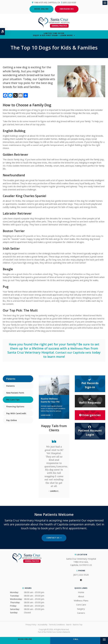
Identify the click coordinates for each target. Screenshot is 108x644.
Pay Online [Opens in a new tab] (12, 420)
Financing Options (15, 406)
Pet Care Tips (13, 399)
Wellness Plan (80, 348)
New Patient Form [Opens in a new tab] (15, 392)
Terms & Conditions (57, 624)
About (81, 596)
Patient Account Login (90, 431)
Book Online (41, 9)
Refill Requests (90, 401)
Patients (10, 385)
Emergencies (67, 9)
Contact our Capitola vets (73, 352)
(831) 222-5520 (70, 3)
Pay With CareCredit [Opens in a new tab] (16, 413)
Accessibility (43, 624)
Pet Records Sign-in (90, 383)
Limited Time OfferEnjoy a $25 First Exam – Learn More (53, 34)
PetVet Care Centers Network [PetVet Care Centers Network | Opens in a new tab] (58, 631)
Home (81, 592)
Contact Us (53, 537)
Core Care (81, 604)
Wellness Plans (81, 600)
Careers (81, 612)
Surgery (81, 608)
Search (69, 624)
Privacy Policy (31, 624)
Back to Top (78, 624)
